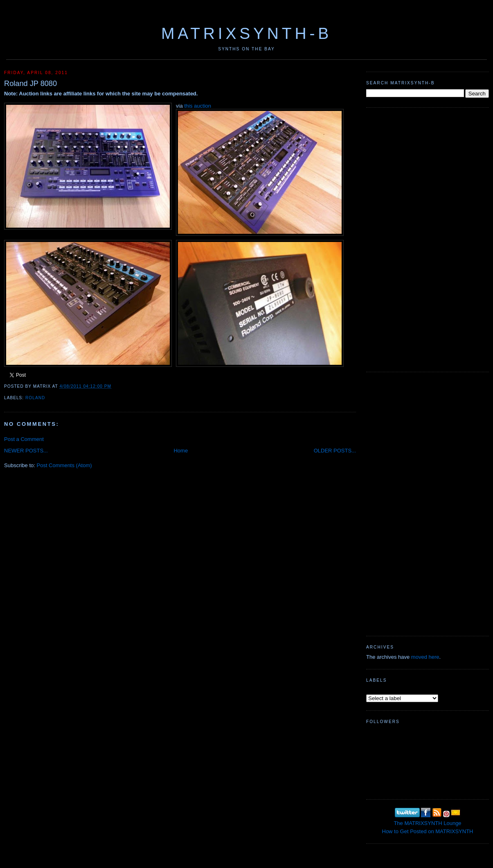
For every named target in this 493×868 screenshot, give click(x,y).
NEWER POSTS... (26, 451)
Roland (35, 398)
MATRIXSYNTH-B (246, 33)
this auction (198, 106)
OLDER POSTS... (335, 451)
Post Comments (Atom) (64, 465)
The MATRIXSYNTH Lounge (427, 823)
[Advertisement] (393, 239)
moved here (425, 657)
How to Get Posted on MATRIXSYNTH (428, 831)
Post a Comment (24, 439)
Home (181, 451)
